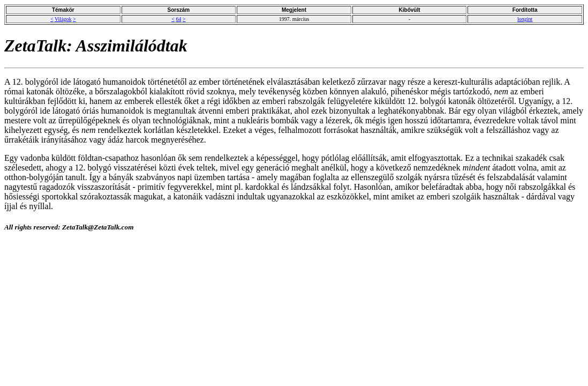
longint (525, 19)
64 (178, 19)
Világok (63, 19)
